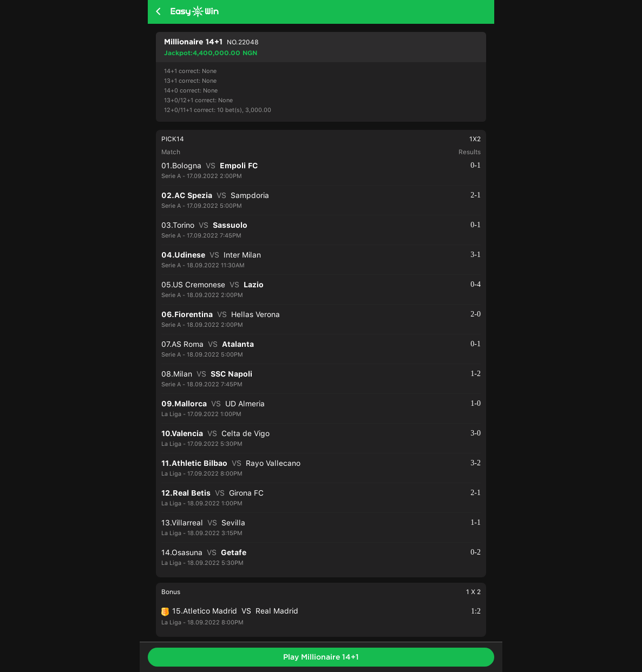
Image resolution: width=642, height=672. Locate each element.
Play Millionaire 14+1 (321, 657)
